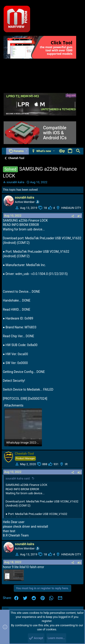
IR (66, 464)
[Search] (78, 151)
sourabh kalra (15, 182)
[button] (26, 151)
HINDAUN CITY (71, 208)
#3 (79, 563)
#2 (79, 473)
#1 (79, 216)
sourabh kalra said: (18, 478)
